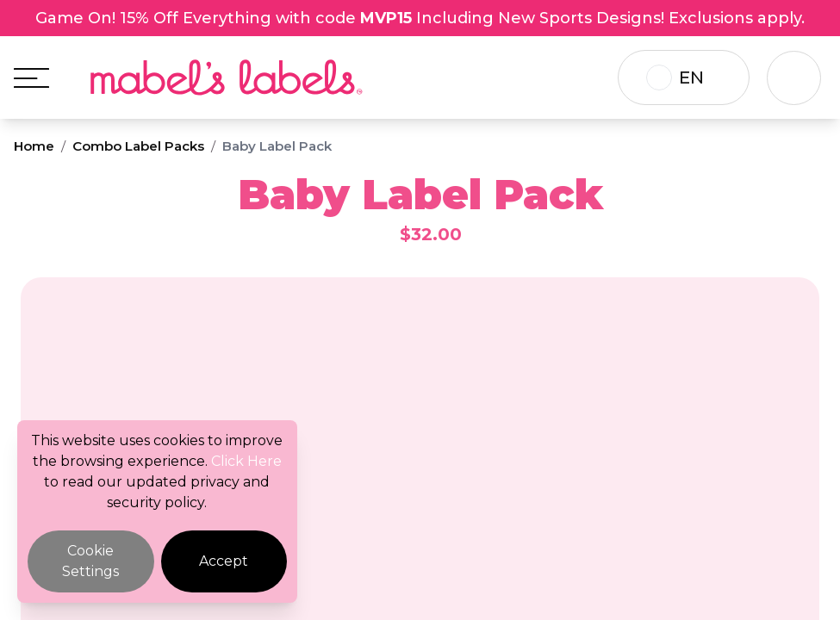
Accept (224, 561)
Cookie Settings (90, 561)
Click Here (246, 461)
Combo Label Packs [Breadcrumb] (138, 146)
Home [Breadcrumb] (34, 146)
